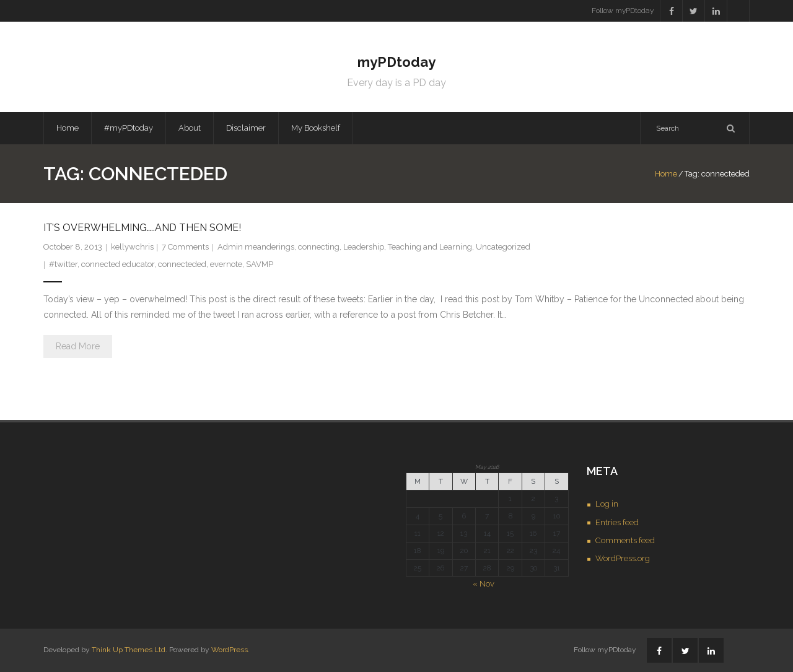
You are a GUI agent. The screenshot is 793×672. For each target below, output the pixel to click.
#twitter (63, 264)
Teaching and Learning (430, 247)
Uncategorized (503, 247)
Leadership (364, 247)
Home (68, 128)
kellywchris (132, 247)
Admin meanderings (256, 247)
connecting (319, 247)
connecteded (182, 264)
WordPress (230, 650)
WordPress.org (623, 558)
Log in (607, 504)
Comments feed (625, 540)
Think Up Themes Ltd (129, 650)
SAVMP (260, 264)
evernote (226, 264)
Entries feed (617, 522)
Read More (78, 346)
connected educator (118, 264)
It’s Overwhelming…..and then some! (142, 228)
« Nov (484, 584)
